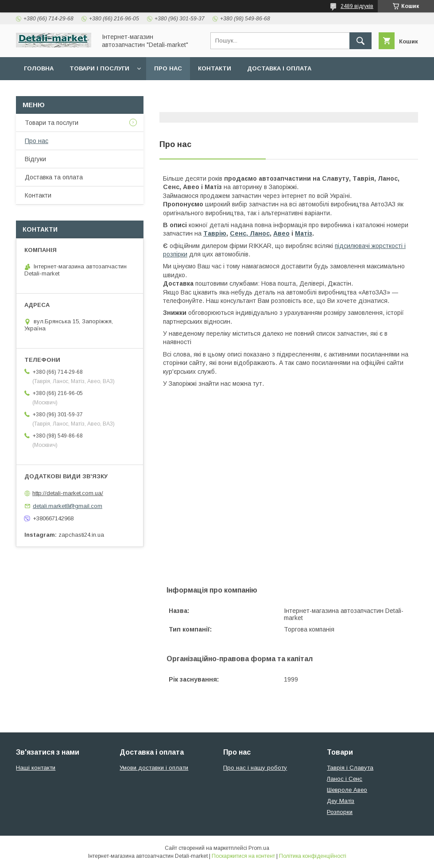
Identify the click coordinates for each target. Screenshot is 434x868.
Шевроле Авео (347, 790)
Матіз (304, 233)
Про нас (168, 68)
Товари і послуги (99, 68)
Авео (281, 233)
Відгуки (35, 159)
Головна (39, 68)
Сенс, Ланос (250, 233)
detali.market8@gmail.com (68, 506)
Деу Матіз (341, 801)
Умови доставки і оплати (154, 768)
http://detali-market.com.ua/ (68, 493)
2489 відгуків (357, 6)
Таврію (215, 233)
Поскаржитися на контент (243, 856)
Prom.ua (259, 848)
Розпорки (340, 812)
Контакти (215, 68)
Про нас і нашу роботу (255, 768)
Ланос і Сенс (345, 779)
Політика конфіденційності (313, 856)
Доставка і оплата (279, 68)
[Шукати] (360, 41)
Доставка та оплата (54, 177)
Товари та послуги (52, 123)
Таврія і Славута (350, 768)
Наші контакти (36, 768)
